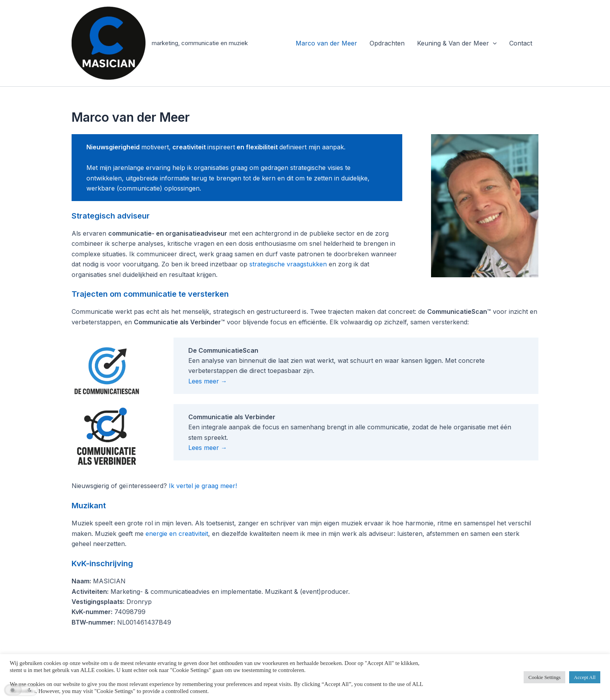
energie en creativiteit (177, 534)
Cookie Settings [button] (544, 677)
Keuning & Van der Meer (457, 43)
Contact (521, 43)
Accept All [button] (585, 677)
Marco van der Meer (326, 43)
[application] (493, 43)
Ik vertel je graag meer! (203, 486)
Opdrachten (387, 43)
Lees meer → (208, 381)
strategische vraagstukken (288, 264)
